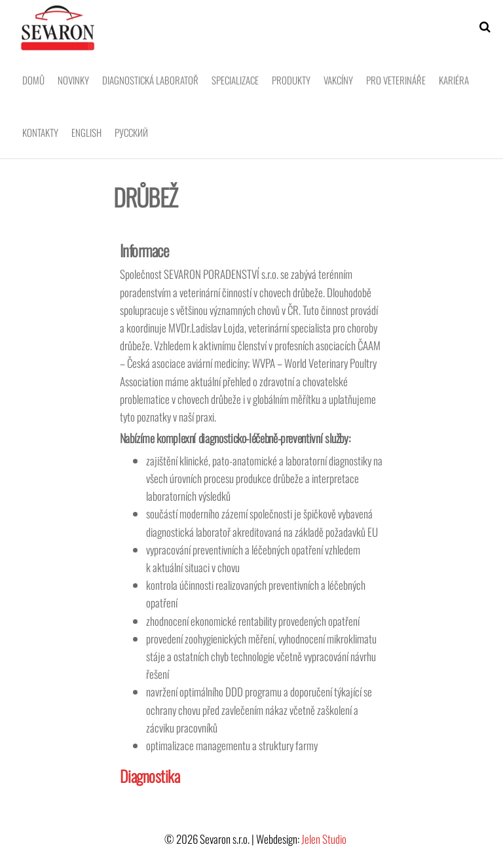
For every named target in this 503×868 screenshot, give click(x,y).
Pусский (131, 132)
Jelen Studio (324, 839)
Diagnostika (150, 776)
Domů (33, 80)
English (86, 132)
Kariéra (454, 80)
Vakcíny (338, 80)
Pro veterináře (396, 80)
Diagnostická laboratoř (150, 80)
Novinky (73, 80)
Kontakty (40, 132)
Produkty (291, 80)
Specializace (235, 80)
